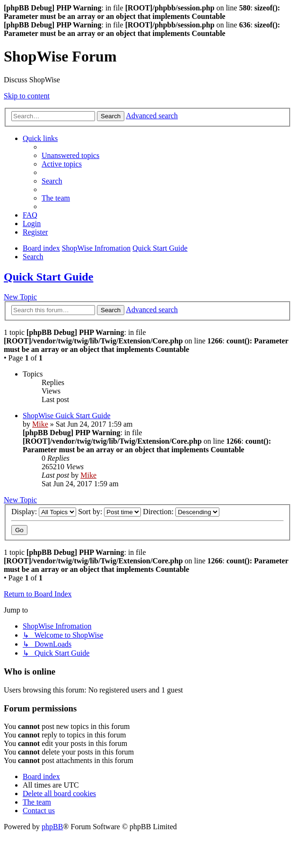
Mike (40, 424)
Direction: (181, 512)
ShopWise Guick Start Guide (67, 416)
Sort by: (109, 512)
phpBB (52, 827)
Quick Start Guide (48, 277)
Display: (44, 512)
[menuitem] (70, 155)
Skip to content (27, 96)
